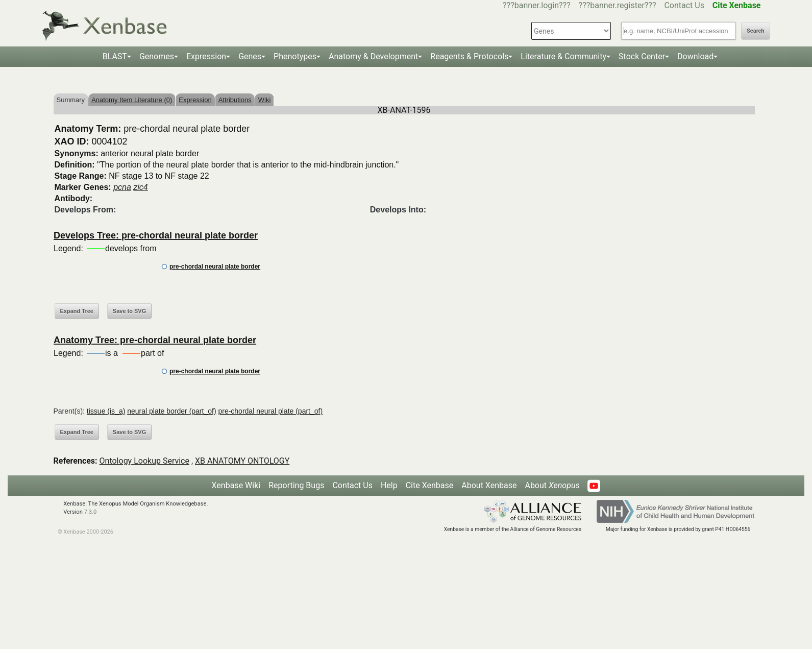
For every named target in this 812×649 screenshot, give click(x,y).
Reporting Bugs (296, 485)
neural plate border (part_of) (171, 411)
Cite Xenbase (430, 485)
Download (695, 56)
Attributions (235, 100)
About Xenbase (489, 485)
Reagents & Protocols (469, 56)
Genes (250, 56)
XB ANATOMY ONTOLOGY (242, 461)
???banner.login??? (537, 5)
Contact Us (684, 5)
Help (389, 485)
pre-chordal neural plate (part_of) (270, 411)
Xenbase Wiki (236, 485)
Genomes (157, 56)
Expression (206, 56)
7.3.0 (91, 512)
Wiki (265, 100)
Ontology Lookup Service (144, 461)
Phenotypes (295, 56)
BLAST (115, 56)
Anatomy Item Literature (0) (132, 100)
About (552, 485)
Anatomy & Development (373, 56)
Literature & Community (563, 56)
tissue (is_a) (106, 411)
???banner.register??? (618, 5)
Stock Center (642, 56)
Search (755, 31)
